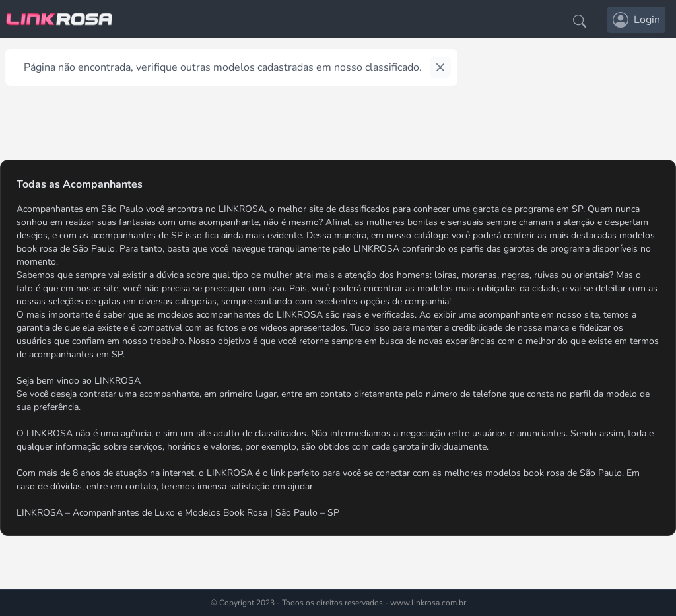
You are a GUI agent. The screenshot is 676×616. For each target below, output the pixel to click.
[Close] (440, 67)
